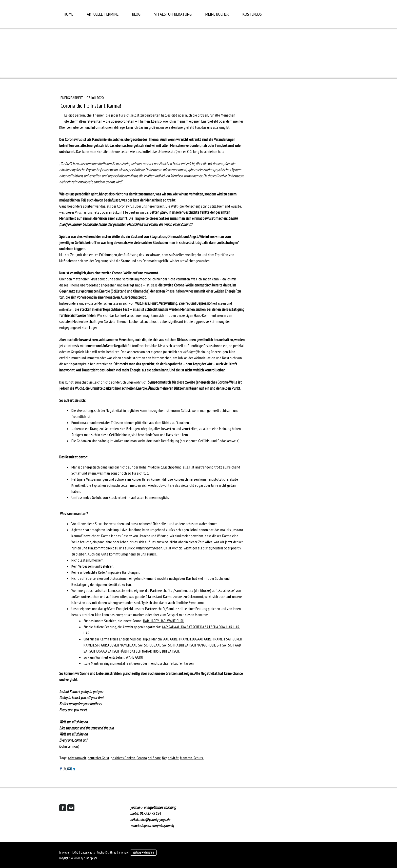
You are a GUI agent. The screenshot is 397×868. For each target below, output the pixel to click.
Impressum (65, 852)
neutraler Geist (98, 758)
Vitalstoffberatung (173, 14)
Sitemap (123, 852)
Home (68, 14)
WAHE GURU (134, 657)
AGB (76, 852)
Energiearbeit (72, 98)
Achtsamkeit (77, 758)
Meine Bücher (217, 14)
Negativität (170, 758)
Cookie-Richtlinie (107, 852)
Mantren (186, 758)
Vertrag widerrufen (143, 852)
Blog (136, 14)
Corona (142, 758)
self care (154, 758)
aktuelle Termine (103, 14)
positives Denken (123, 758)
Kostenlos (252, 14)
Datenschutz (88, 852)
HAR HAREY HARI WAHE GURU (164, 621)
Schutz (198, 758)
